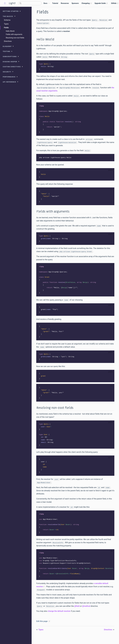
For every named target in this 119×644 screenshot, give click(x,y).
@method (86, 613)
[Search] (30, 3)
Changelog (87, 3)
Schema (7, 20)
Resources (65, 3)
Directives (8, 41)
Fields (6, 28)
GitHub (115, 3)
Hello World (10, 31)
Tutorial (55, 3)
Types (6, 24)
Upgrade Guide (101, 3)
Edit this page (42, 628)
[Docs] (46, 3)
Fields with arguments (14, 34)
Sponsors (75, 3)
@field (77, 613)
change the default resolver (59, 618)
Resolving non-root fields (15, 38)
